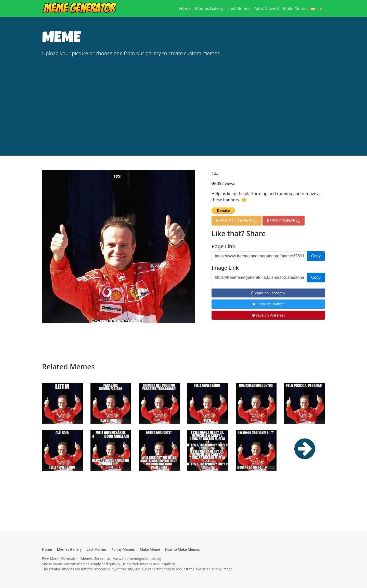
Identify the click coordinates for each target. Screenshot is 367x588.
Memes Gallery (209, 8)
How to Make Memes (183, 549)
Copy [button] (316, 256)
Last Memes (239, 8)
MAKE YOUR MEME (237, 221)
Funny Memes (123, 549)
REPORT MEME (284, 221)
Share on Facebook (268, 293)
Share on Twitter (268, 304)
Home (186, 8)
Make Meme (295, 8)
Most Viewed (267, 8)
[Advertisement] (183, 99)
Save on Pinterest (268, 315)
